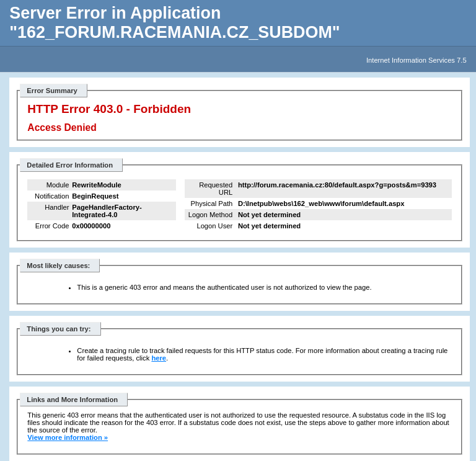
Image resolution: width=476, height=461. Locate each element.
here (159, 358)
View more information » (68, 437)
